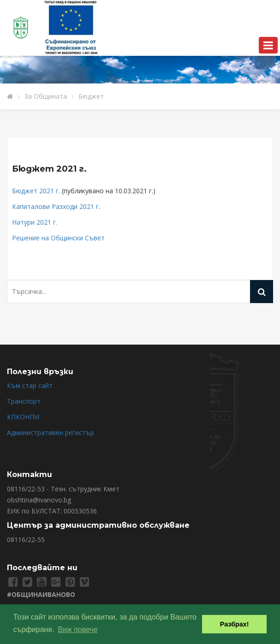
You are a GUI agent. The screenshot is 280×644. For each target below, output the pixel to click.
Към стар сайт (30, 385)
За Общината (46, 96)
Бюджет (91, 96)
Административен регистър (51, 432)
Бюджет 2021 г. (49, 169)
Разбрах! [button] (235, 624)
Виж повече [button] (77, 629)
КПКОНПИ (23, 417)
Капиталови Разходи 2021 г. (56, 206)
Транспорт (24, 401)
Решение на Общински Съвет (58, 238)
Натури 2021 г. (35, 222)
